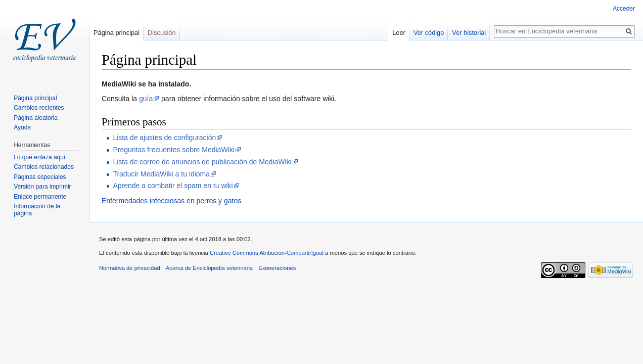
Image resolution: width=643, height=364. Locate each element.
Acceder (624, 9)
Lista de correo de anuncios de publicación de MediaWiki (202, 162)
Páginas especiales (40, 177)
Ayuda (22, 127)
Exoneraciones (277, 268)
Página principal (117, 33)
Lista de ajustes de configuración (164, 138)
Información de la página (37, 210)
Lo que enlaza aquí (39, 157)
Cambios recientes (39, 108)
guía (146, 99)
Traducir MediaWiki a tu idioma (161, 174)
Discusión (162, 33)
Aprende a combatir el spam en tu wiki (173, 186)
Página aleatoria (36, 118)
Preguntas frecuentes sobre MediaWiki (173, 150)
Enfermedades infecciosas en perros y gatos (171, 201)
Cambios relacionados (44, 167)
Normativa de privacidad (130, 268)
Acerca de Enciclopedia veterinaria (209, 268)
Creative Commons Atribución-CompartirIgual (267, 253)
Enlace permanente (40, 197)
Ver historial (469, 33)
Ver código (429, 33)
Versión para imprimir (42, 187)
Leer (399, 33)
